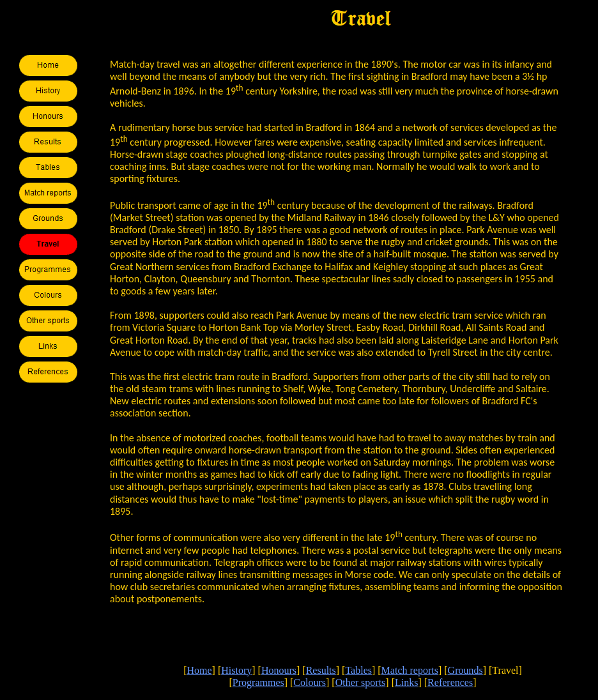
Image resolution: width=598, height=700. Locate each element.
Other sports (361, 682)
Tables (358, 670)
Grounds (465, 670)
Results (321, 670)
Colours (310, 682)
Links (406, 682)
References (450, 682)
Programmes (258, 682)
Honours (279, 670)
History (236, 670)
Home (199, 670)
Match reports (410, 670)
